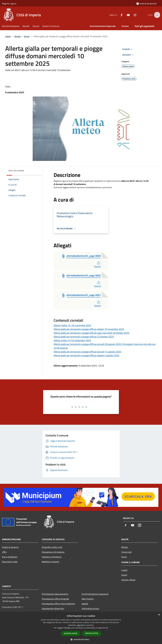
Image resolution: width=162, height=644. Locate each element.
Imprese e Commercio (52, 557)
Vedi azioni (128, 55)
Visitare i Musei (128, 580)
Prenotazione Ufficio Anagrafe (55, 599)
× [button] (159, 615)
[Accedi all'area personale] (146, 4)
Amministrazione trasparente (95, 594)
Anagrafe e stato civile (52, 547)
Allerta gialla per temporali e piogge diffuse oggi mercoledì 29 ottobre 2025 (91, 333)
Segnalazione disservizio (53, 608)
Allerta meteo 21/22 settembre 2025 (72, 340)
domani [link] (59, 184)
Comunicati (126, 552)
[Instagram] (133, 15)
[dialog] (81, 628)
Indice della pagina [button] (16, 171)
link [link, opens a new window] (107, 628)
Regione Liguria (9, 3)
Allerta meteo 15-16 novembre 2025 (72, 325)
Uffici (4, 552)
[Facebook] (119, 15)
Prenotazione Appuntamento (55, 594)
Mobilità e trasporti (51, 562)
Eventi (124, 575)
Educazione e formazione (53, 552)
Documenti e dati (10, 562)
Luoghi (124, 570)
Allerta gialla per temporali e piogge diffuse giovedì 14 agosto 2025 (87, 352)
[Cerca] (157, 15)
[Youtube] (126, 15)
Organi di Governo (10, 547)
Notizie (125, 547)
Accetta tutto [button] (71, 633)
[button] (81, 639)
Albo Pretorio (88, 599)
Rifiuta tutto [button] (92, 633)
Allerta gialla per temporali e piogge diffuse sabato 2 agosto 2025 (86, 355)
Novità (18, 36)
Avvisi (27, 36)
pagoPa (85, 604)
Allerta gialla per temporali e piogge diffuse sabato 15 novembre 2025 (89, 329)
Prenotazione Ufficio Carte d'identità (58, 604)
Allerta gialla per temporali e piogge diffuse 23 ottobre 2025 (84, 337)
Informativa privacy (90, 608)
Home (8, 36)
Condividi (128, 49)
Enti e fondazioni (10, 557)
